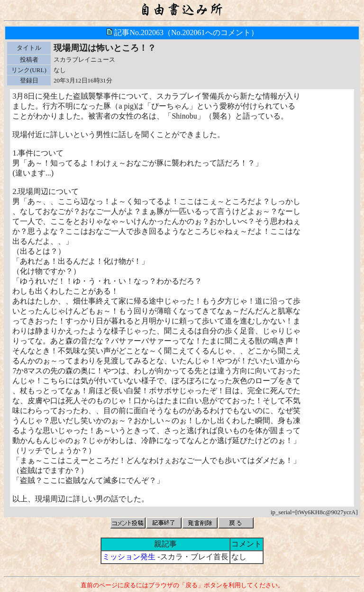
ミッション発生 (129, 557)
